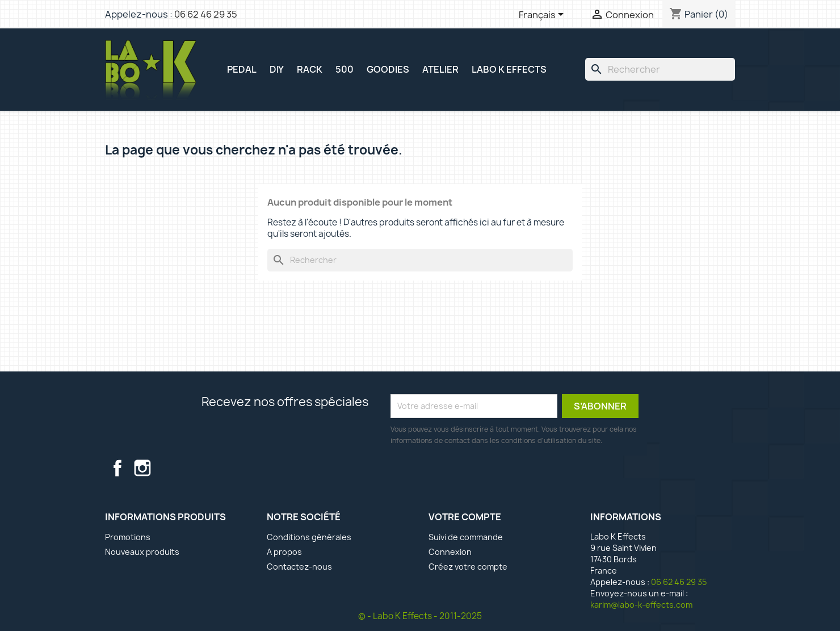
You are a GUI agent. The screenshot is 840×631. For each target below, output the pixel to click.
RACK (310, 69)
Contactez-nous (299, 567)
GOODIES (388, 69)
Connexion (450, 552)
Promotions (128, 537)
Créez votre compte (468, 567)
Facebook (117, 468)
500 (345, 69)
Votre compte (465, 517)
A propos (284, 552)
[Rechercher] (660, 69)
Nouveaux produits (142, 552)
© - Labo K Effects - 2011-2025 (420, 616)
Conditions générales (309, 537)
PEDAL (242, 69)
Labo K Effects (509, 69)
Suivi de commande (466, 537)
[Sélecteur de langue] (543, 15)
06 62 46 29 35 (206, 14)
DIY (277, 69)
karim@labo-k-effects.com (641, 605)
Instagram (142, 468)
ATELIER (440, 69)
